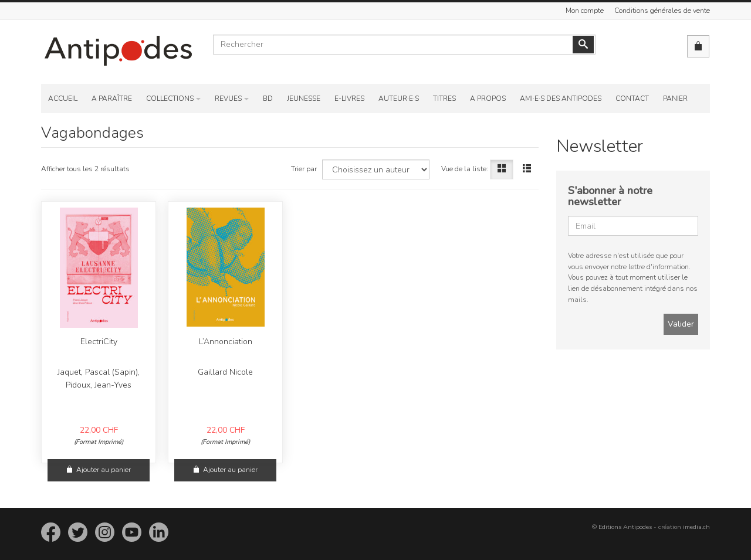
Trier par (304, 169)
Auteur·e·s (399, 99)
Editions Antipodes (625, 527)
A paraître (112, 99)
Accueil (63, 99)
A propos (488, 99)
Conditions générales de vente (662, 11)
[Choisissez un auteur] (376, 169)
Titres (444, 99)
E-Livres (349, 99)
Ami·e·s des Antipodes (561, 99)
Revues (228, 99)
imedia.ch (696, 527)
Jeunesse (304, 99)
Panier (675, 99)
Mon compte (585, 11)
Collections (170, 99)
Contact (632, 99)
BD (268, 99)
